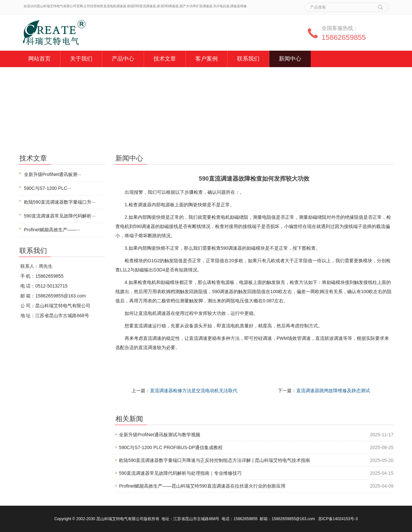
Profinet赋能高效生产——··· (52, 230)
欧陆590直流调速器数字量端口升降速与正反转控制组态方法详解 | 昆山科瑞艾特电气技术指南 (215, 460)
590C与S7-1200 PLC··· (48, 188)
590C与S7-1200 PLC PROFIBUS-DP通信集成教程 (171, 447)
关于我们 (81, 59)
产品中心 (123, 59)
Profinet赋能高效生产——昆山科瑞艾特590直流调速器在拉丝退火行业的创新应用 (202, 486)
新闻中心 (290, 59)
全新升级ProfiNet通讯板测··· (53, 174)
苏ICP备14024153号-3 (338, 519)
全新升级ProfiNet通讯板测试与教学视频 (160, 435)
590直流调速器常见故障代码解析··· (60, 216)
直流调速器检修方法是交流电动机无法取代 (194, 391)
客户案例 (206, 59)
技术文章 (165, 59)
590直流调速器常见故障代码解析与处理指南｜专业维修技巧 (180, 473)
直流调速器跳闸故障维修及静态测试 (333, 391)
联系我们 (248, 59)
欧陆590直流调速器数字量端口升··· (60, 202)
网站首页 (39, 59)
